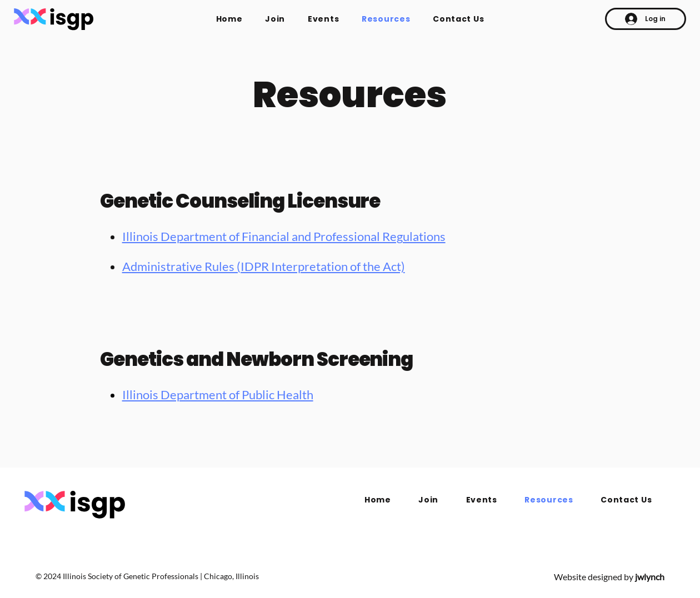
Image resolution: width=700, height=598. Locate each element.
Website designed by (609, 577)
